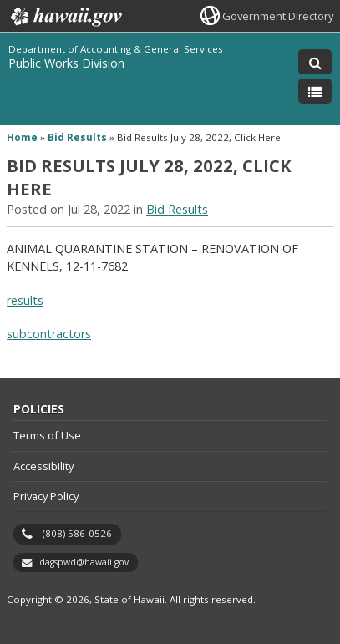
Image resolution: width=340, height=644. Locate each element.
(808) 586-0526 (77, 533)
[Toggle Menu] (315, 91)
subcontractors (49, 334)
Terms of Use (47, 435)
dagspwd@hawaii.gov (84, 562)
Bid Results (77, 137)
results (25, 300)
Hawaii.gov (65, 17)
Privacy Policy (46, 496)
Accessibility (43, 466)
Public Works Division (66, 63)
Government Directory (278, 16)
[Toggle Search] (315, 62)
